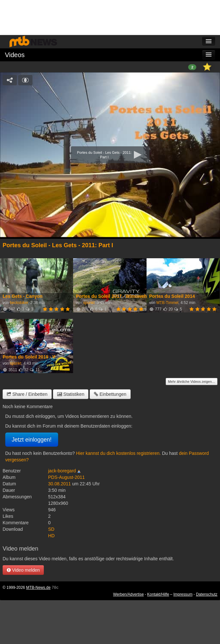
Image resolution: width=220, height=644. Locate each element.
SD (51, 529)
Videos (15, 55)
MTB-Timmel (167, 303)
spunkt (89, 303)
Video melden (23, 570)
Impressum (183, 594)
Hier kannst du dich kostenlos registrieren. (118, 453)
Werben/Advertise (128, 594)
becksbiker (19, 303)
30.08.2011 (59, 484)
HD (51, 536)
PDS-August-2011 (66, 477)
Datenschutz (207, 594)
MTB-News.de (38, 588)
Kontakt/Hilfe (158, 594)
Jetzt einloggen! (32, 440)
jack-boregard (62, 471)
